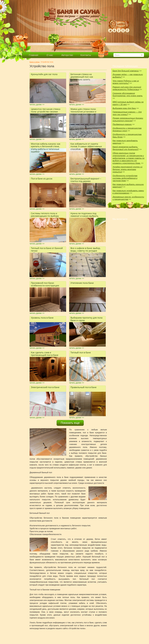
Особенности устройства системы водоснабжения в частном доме (125, 178)
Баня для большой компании (126, 71)
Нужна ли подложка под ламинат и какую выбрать (84, 215)
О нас (50, 55)
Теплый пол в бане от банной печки (47, 249)
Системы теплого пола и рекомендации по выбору (45, 215)
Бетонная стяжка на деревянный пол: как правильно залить (82, 76)
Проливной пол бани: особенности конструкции (45, 284)
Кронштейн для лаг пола (44, 74)
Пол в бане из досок (42, 179)
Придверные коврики (122, 124)
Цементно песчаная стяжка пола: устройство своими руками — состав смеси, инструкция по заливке (46, 111)
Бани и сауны (35, 62)
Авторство (67, 55)
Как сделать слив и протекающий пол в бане (45, 354)
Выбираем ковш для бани (124, 108)
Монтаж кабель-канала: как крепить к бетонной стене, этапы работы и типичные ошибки (46, 145)
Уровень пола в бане (42, 318)
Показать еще (70, 423)
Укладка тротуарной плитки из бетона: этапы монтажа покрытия (127, 169)
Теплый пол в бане (81, 352)
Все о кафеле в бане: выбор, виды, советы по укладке (86, 249)
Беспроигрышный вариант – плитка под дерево (86, 180)
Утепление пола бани (82, 283)
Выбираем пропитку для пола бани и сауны (86, 319)
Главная (33, 55)
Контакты (86, 55)
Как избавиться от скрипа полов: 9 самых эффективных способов (86, 145)
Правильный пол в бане (83, 387)
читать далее (37, 105)
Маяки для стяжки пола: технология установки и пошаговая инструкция (83, 111)
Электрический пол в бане (45, 387)
